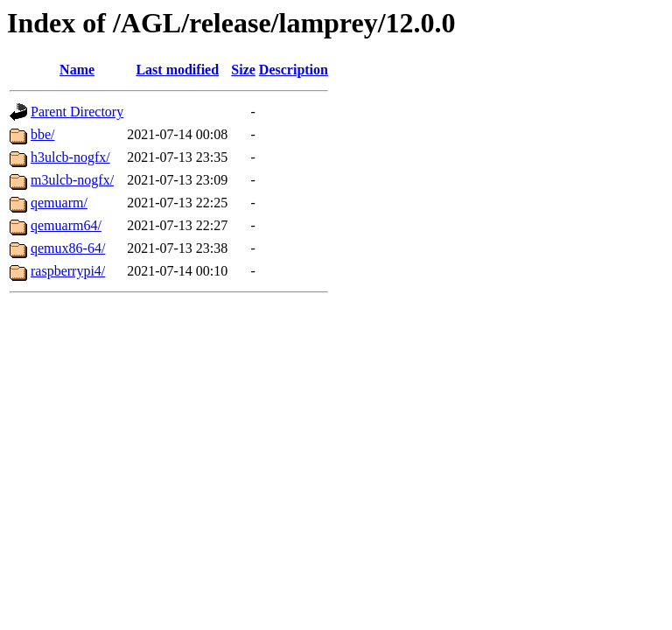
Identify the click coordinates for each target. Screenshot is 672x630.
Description (294, 70)
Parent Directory (77, 112)
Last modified (177, 70)
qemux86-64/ (68, 248)
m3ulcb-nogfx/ (72, 180)
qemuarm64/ (66, 225)
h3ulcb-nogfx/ (70, 157)
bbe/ (43, 134)
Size (243, 70)
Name (77, 70)
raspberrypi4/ (68, 271)
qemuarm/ (59, 203)
